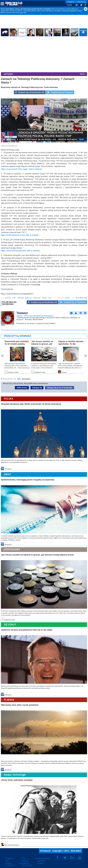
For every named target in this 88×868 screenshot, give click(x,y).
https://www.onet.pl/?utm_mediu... (22, 169)
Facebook (57, 855)
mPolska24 (45, 848)
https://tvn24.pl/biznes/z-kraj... (20, 235)
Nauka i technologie (15, 773)
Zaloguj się (70, 2)
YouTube (80, 855)
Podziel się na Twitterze (60, 92)
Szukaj (69, 5)
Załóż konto (22, 387)
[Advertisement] (44, 54)
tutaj (25, 13)
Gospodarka (12, 548)
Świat (8, 474)
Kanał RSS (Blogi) (44, 856)
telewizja (21, 298)
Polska (67, 298)
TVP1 (14, 298)
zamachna (37, 298)
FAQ (7, 859)
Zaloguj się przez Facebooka (59, 387)
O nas (24, 856)
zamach (8, 298)
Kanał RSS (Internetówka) (27, 862)
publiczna (29, 298)
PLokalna (9, 698)
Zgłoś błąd (41, 859)
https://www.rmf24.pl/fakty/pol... (21, 250)
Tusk (50, 298)
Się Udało (10, 623)
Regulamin (10, 856)
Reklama (25, 859)
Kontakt (40, 861)
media (45, 298)
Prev (2, 355)
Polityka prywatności (10, 862)
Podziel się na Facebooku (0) (30, 92)
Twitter (65, 855)
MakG (78, 848)
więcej (82, 74)
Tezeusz (35, 315)
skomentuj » (27, 378)
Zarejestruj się (81, 2)
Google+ (72, 855)
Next (86, 355)
